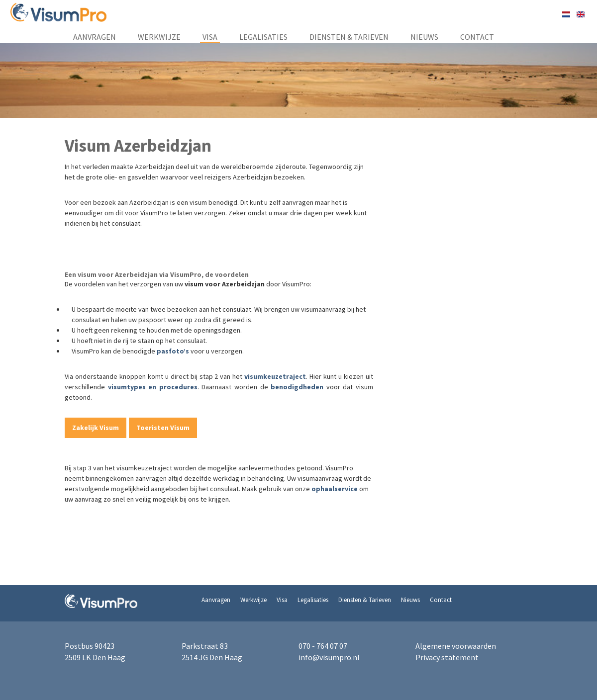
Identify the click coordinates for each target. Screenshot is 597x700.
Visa (210, 37)
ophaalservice (335, 489)
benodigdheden (297, 387)
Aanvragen (95, 37)
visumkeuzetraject (275, 376)
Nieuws (424, 37)
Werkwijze (159, 37)
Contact (477, 37)
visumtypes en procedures (153, 387)
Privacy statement (447, 657)
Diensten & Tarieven (349, 37)
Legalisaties (263, 37)
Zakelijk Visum (96, 428)
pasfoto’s (173, 351)
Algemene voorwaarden (456, 646)
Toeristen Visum (163, 428)
